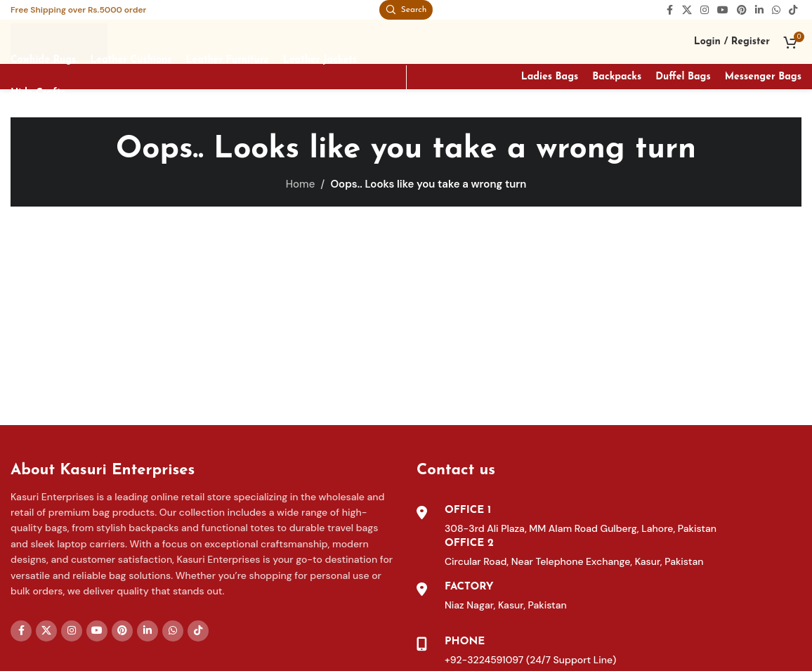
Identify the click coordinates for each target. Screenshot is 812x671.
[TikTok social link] (793, 11)
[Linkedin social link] (759, 11)
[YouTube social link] (723, 11)
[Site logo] (61, 43)
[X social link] (687, 11)
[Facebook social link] (669, 11)
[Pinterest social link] (742, 11)
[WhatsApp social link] (776, 11)
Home (301, 188)
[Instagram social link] (705, 11)
